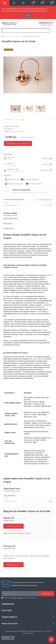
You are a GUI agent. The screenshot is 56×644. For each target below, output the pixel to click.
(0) (23, 119)
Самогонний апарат (12, 36)
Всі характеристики (44, 199)
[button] (23, 3)
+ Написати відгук (14, 526)
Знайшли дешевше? (27, 137)
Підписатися (47, 593)
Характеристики (10, 218)
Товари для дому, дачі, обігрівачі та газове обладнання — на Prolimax (28, 631)
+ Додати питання (14, 565)
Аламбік (50, 501)
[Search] (52, 30)
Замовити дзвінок (47, 25)
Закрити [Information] (28, 15)
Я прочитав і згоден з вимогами (20, 598)
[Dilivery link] (51, 158)
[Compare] (51, 120)
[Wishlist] (44, 120)
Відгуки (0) (8, 223)
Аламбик (15, 126)
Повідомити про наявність (18, 143)
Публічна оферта (17, 598)
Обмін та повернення (21, 190)
